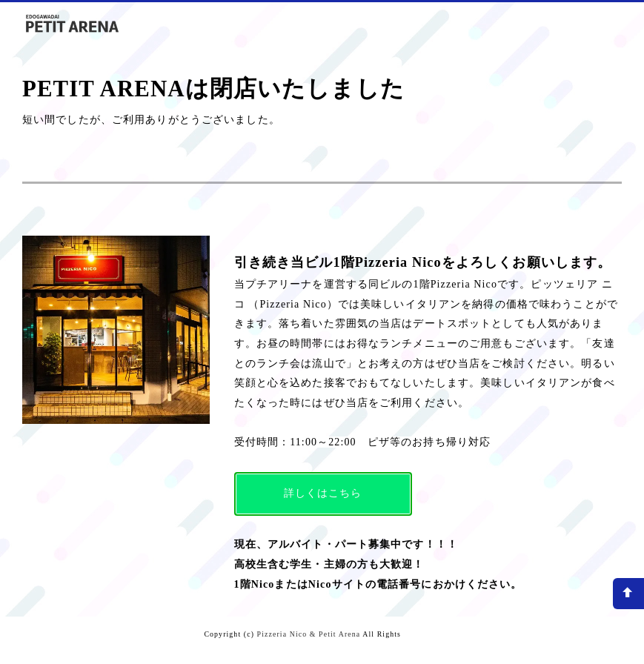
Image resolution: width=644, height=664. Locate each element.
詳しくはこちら (323, 493)
